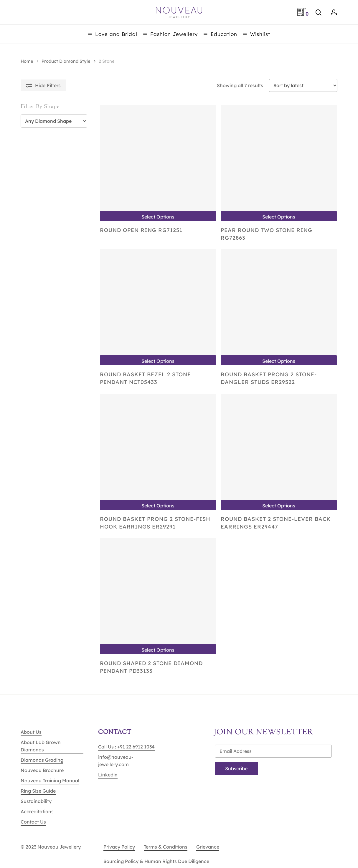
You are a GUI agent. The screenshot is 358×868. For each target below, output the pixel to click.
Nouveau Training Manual (50, 781)
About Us (31, 732)
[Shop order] (303, 85)
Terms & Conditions (166, 847)
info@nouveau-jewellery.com (116, 761)
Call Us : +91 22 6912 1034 (126, 747)
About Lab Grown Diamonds (41, 746)
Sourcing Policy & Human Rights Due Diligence (156, 861)
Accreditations (37, 811)
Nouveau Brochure (42, 770)
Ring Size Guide (38, 791)
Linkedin (108, 775)
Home (27, 61)
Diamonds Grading (42, 760)
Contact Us (33, 822)
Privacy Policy (119, 847)
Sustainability (36, 801)
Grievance (208, 847)
